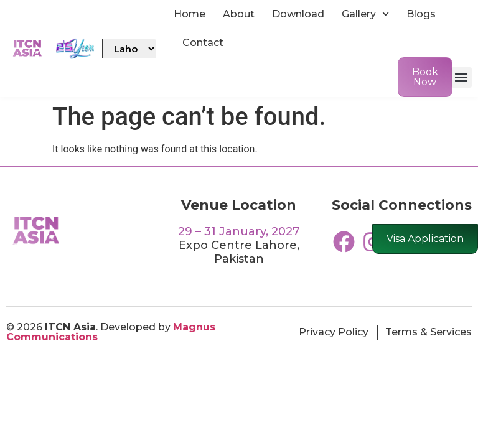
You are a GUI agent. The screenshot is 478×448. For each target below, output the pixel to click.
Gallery (365, 14)
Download (298, 14)
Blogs (421, 14)
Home (190, 14)
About (239, 14)
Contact (203, 43)
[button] (462, 77)
